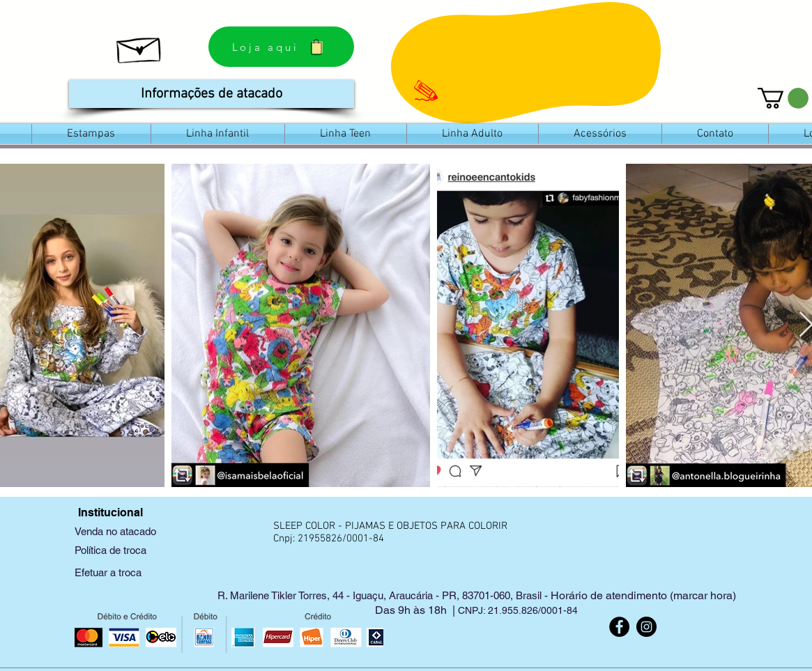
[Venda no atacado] (136, 531)
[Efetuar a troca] (136, 572)
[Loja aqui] (281, 47)
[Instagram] (646, 627)
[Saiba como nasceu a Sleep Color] (140, 47)
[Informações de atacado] (212, 94)
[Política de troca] (136, 550)
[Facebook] (619, 627)
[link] (783, 98)
